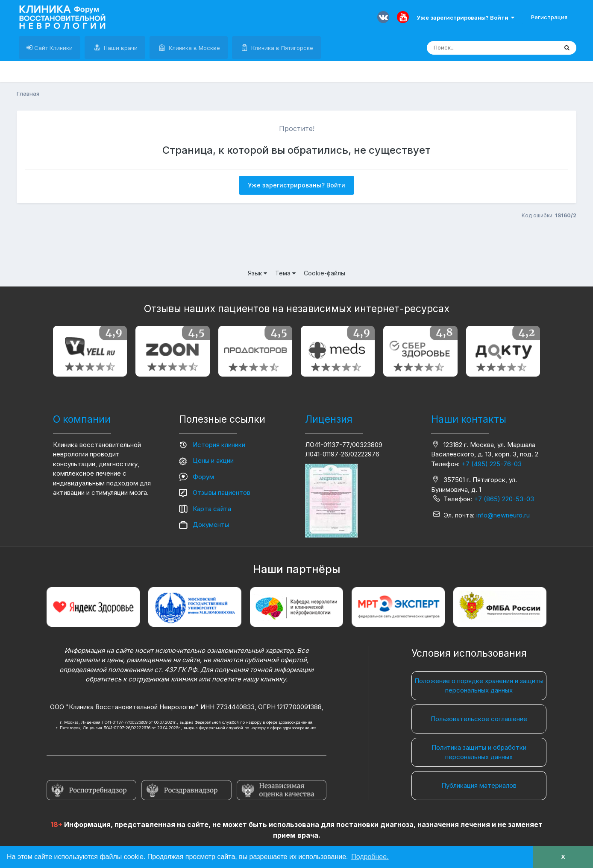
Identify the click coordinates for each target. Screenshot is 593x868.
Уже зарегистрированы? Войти (465, 18)
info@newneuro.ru (503, 515)
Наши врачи (120, 48)
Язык (257, 273)
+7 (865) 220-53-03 (504, 499)
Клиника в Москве (194, 48)
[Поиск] (476, 48)
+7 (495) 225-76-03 (492, 464)
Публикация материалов (479, 785)
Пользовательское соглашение (479, 719)
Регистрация (549, 17)
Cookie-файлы (324, 273)
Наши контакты (469, 419)
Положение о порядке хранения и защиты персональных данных (479, 686)
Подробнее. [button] (370, 857)
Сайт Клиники (53, 48)
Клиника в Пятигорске (281, 48)
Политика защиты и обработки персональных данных (479, 752)
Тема (285, 273)
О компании (82, 419)
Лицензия (329, 419)
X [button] (563, 857)
